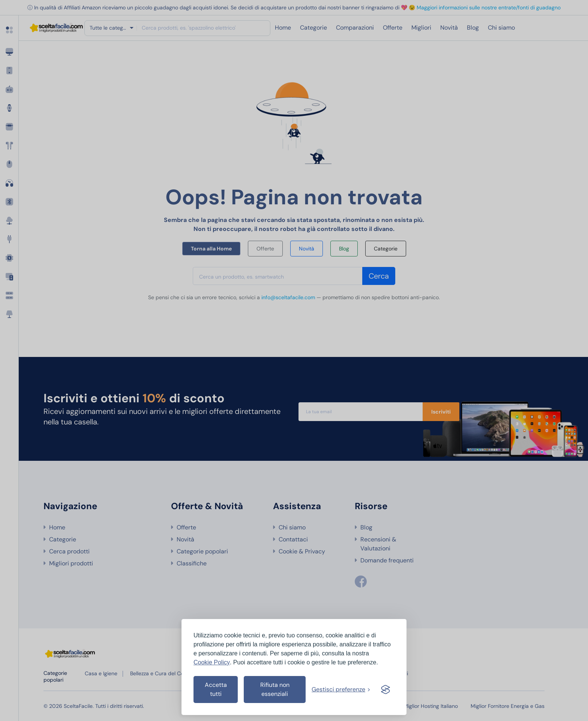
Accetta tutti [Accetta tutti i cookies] (216, 689)
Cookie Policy (212, 662)
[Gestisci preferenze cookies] (341, 690)
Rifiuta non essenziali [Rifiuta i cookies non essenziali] (275, 689)
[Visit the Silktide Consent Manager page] (385, 690)
